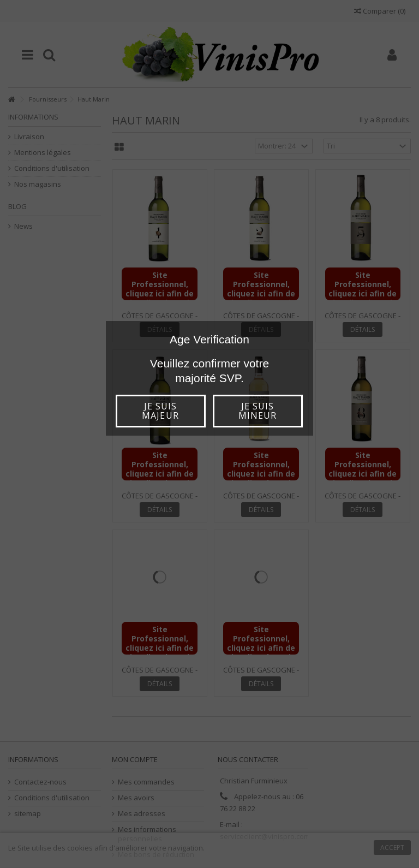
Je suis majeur (160, 411)
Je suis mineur (258, 411)
